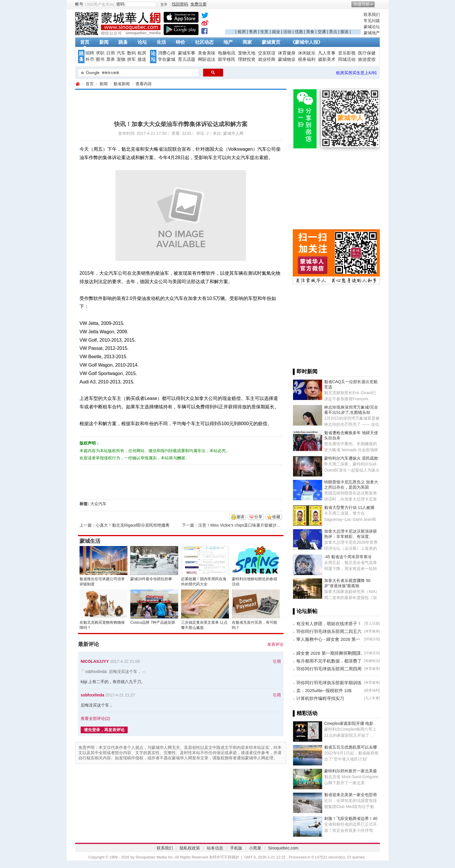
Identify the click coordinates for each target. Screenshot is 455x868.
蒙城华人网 (77, 84)
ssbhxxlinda (92, 695)
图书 (100, 59)
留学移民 (227, 59)
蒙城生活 (90, 541)
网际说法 (207, 59)
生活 (161, 42)
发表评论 (275, 644)
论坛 (142, 42)
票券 (111, 59)
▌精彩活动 (305, 713)
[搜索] (138, 73)
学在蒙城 (167, 59)
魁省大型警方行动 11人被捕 (349, 507)
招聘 (90, 53)
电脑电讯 (227, 53)
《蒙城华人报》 (306, 42)
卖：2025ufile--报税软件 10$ (324, 690)
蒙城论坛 (372, 27)
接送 (344, 32)
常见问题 (372, 21)
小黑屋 (255, 848)
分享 (258, 517)
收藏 (276, 517)
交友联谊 (267, 53)
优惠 (299, 32)
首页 (85, 42)
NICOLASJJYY (95, 661)
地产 (228, 42)
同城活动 (347, 59)
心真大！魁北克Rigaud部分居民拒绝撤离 (133, 525)
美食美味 (207, 53)
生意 (264, 32)
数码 (131, 53)
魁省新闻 (122, 84)
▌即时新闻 (305, 372)
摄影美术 (327, 59)
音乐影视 (347, 53)
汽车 (121, 53)
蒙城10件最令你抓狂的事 (151, 579)
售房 (253, 32)
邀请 (240, 517)
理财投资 (247, 59)
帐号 (79, 4)
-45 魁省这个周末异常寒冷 (348, 557)
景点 (333, 32)
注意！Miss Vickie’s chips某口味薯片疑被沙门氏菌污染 (248, 525)
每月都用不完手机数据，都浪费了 (329, 661)
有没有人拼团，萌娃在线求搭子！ (329, 624)
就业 (276, 32)
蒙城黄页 (271, 42)
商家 (247, 42)
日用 (111, 53)
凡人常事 (327, 53)
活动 (287, 32)
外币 (90, 59)
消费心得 (167, 53)
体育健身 (287, 53)
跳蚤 (123, 42)
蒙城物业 (287, 59)
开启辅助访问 (378, 4)
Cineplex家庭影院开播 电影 (349, 723)
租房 (242, 32)
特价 (180, 42)
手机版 (236, 848)
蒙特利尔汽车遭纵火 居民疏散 (351, 458)
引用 (277, 661)
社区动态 (204, 42)
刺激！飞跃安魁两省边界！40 (351, 818)
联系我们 (372, 14)
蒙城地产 (372, 33)
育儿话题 (187, 59)
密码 (120, 4)
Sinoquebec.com (283, 848)
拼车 (131, 59)
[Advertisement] (293, 21)
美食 (310, 32)
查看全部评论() (95, 718)
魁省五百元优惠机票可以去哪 (351, 747)
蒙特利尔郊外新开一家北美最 (351, 771)
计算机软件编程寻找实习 (320, 698)
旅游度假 (367, 59)
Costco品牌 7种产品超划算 (153, 622)
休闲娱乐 (307, 53)
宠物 (121, 59)
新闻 (104, 42)
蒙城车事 (187, 53)
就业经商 (267, 59)
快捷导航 (362, 4)
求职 (100, 53)
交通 (322, 32)
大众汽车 (98, 504)
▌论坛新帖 (305, 611)
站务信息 (215, 848)
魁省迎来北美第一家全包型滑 (351, 795)
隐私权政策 (190, 848)
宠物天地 (247, 53)
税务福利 (307, 59)
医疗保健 (367, 53)
